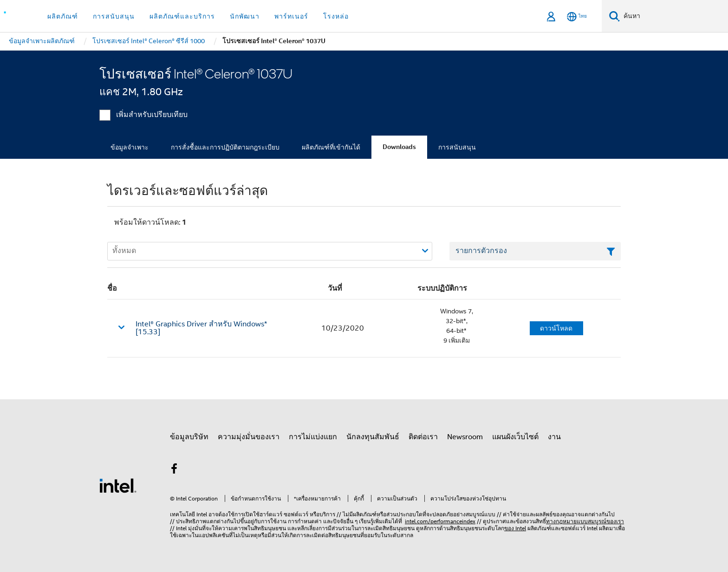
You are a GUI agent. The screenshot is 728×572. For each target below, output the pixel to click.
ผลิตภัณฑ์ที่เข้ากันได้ (331, 147)
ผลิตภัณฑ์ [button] (63, 16)
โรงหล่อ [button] (336, 16)
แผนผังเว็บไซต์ (515, 437)
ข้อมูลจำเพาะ (130, 147)
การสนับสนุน (457, 147)
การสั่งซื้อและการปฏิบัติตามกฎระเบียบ (225, 147)
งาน (554, 437)
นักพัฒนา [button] (245, 16)
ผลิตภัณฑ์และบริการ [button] (182, 16)
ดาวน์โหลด (556, 328)
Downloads (399, 147)
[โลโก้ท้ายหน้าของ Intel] (118, 485)
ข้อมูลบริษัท (189, 437)
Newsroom (465, 437)
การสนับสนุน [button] (114, 16)
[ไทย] (577, 16)
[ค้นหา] (614, 16)
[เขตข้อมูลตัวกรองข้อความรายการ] (535, 251)
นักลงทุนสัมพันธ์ (373, 437)
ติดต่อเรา (423, 437)
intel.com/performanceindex (440, 521)
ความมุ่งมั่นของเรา (249, 437)
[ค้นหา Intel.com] (674, 16)
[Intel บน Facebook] (174, 470)
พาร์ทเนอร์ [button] (291, 16)
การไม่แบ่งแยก (313, 437)
